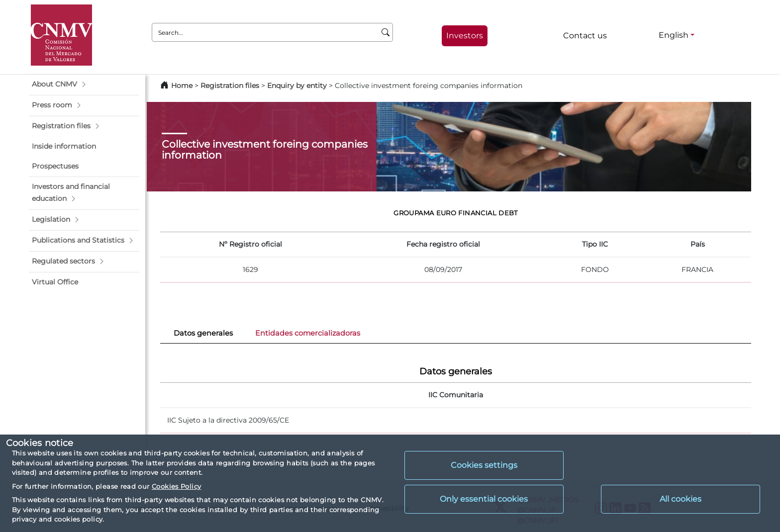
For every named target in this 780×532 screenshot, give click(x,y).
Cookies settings (484, 465)
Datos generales (203, 333)
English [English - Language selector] (674, 35)
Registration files (230, 86)
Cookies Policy (176, 486)
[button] (84, 85)
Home (182, 86)
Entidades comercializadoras (308, 333)
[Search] (386, 32)
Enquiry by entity (297, 86)
